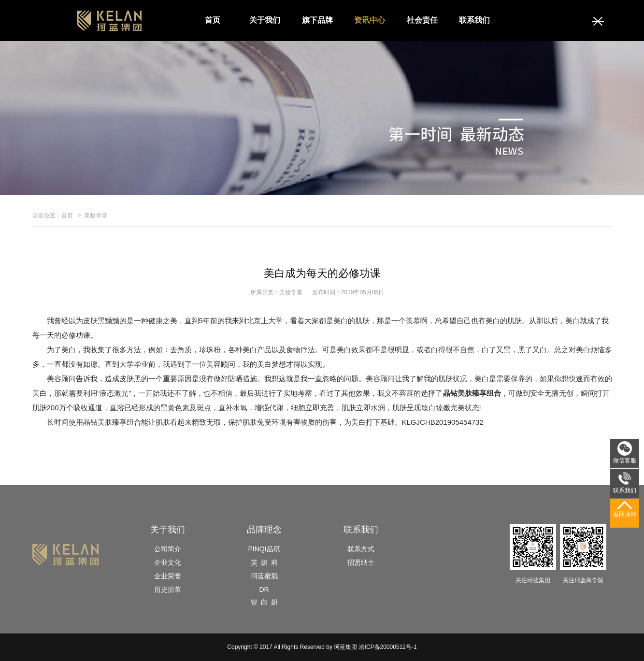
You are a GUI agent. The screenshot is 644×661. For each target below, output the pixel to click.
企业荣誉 (168, 576)
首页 (213, 20)
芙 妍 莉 (264, 562)
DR (264, 589)
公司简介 (168, 549)
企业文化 (168, 562)
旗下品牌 (317, 20)
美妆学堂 (96, 216)
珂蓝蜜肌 (264, 576)
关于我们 (265, 20)
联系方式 (361, 549)
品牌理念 (264, 530)
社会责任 (422, 20)
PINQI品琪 (264, 549)
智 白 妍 (264, 602)
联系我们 (474, 20)
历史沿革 (168, 589)
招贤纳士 (361, 562)
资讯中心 (370, 20)
